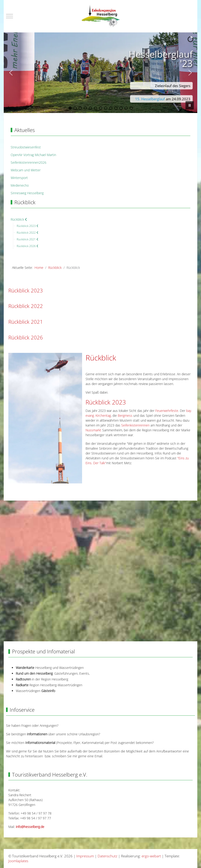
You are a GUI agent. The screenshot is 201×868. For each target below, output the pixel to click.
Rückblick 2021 (26, 322)
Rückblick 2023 (26, 290)
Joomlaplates (18, 861)
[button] (11, 73)
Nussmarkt (93, 430)
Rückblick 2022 (26, 306)
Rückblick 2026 (26, 337)
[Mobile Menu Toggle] (10, 16)
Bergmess (125, 415)
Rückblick (101, 358)
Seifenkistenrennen (135, 425)
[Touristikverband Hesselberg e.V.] (100, 16)
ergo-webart (151, 856)
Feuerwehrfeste (167, 411)
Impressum (85, 856)
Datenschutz (107, 856)
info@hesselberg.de (30, 827)
